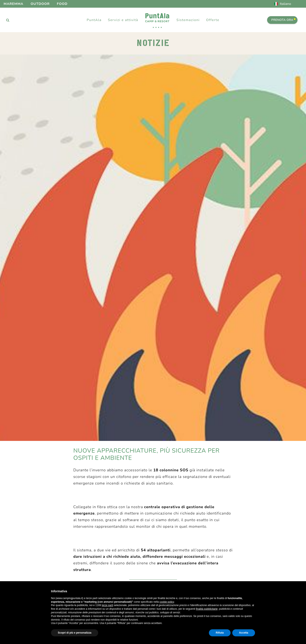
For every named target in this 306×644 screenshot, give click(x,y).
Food (62, 4)
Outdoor (40, 4)
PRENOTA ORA (283, 20)
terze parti (107, 605)
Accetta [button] (244, 633)
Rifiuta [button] (220, 633)
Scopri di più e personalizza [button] (75, 633)
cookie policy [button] (167, 602)
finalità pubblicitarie (207, 609)
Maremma (13, 4)
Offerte (213, 20)
